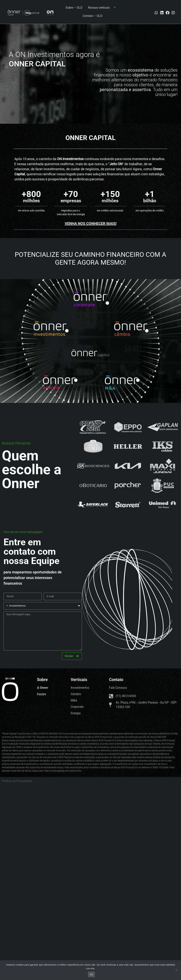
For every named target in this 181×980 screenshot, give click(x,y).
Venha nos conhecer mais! (91, 223)
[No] (176, 970)
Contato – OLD (93, 16)
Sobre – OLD (74, 8)
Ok (91, 974)
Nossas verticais (103, 8)
